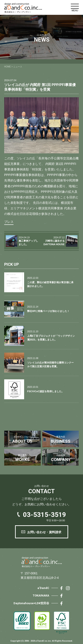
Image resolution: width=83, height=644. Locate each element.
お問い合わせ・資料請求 (44, 532)
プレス (9, 222)
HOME (8, 67)
